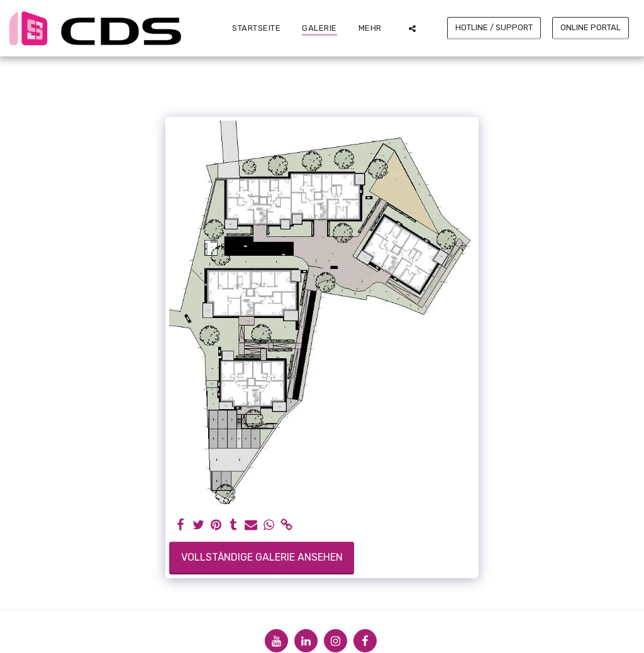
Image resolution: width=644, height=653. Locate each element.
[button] (412, 28)
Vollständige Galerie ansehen (262, 557)
